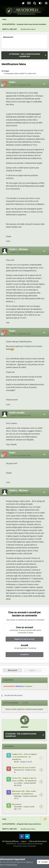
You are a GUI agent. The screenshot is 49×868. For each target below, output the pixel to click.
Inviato (21, 85)
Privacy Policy (12, 865)
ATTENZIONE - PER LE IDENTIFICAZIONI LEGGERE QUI (24, 55)
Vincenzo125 (19, 770)
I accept (43, 862)
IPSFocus (15, 841)
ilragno (7, 71)
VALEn (16, 762)
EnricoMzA (18, 807)
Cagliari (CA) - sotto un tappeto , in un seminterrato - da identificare (24, 757)
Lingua (24, 841)
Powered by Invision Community (24, 846)
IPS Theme (6, 841)
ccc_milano (18, 783)
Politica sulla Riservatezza (38, 841)
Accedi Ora (24, 654)
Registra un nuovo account (24, 639)
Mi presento (17, 804)
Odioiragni (18, 796)
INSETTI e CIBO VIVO (28, 74)
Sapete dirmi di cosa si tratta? (24, 768)
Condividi (13, 670)
